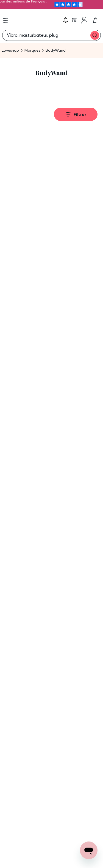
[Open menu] (5, 20)
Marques (32, 50)
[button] (66, 20)
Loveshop (10, 50)
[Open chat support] (89, 850)
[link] (75, 20)
